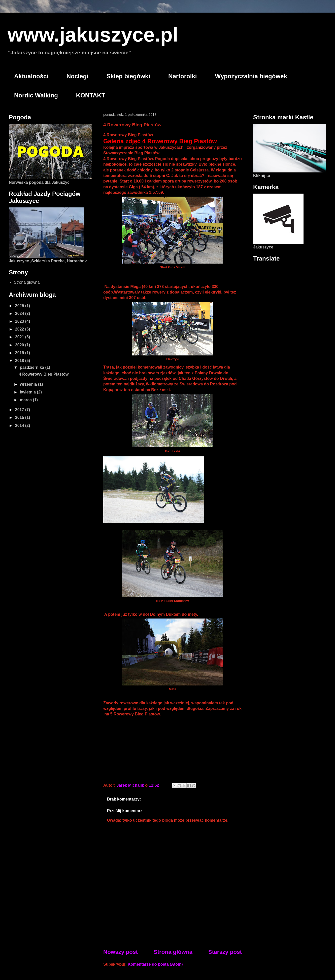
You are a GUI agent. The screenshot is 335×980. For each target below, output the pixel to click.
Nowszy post (121, 952)
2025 (20, 306)
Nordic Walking (36, 95)
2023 (20, 321)
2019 (20, 353)
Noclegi (77, 76)
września (29, 384)
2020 (20, 345)
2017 (20, 410)
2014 (20, 426)
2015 (20, 418)
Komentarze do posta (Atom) (155, 964)
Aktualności (31, 76)
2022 (20, 329)
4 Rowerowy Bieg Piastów (44, 374)
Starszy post (225, 952)
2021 (20, 337)
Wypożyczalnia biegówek (251, 76)
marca (26, 400)
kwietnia (28, 392)
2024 (20, 314)
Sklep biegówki (128, 76)
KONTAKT (91, 95)
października (32, 367)
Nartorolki (182, 76)
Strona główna (173, 952)
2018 (20, 361)
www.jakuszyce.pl (93, 35)
